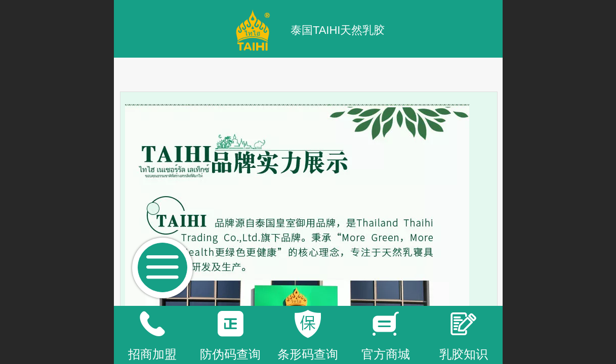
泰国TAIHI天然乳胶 (338, 30)
